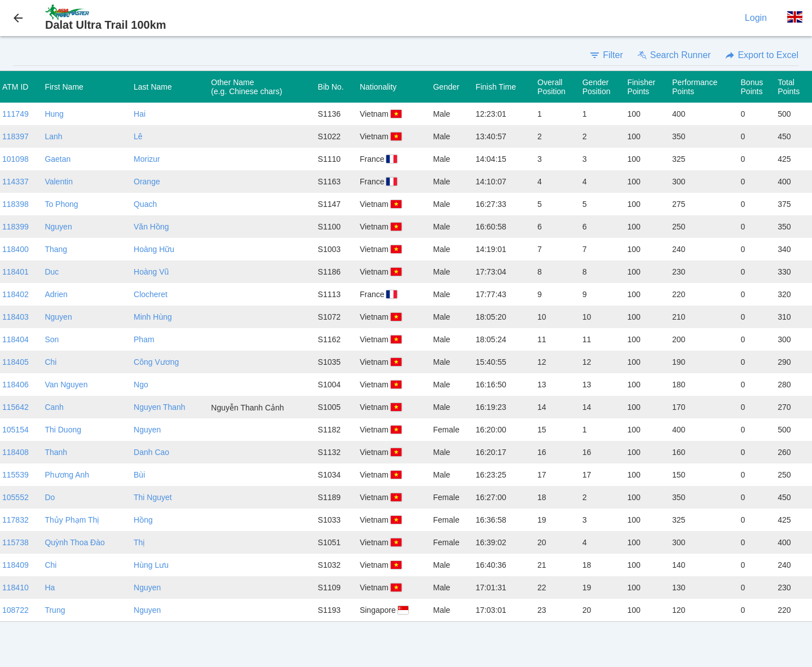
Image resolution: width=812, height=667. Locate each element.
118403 (16, 317)
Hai (140, 114)
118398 (16, 204)
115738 (16, 542)
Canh (54, 407)
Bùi (139, 475)
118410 (16, 588)
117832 (16, 520)
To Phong (61, 204)
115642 (16, 407)
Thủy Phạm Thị (72, 520)
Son (52, 339)
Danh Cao (151, 452)
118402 (16, 294)
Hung (54, 114)
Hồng (143, 520)
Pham (144, 339)
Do (50, 497)
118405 (16, 362)
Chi (50, 362)
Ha (50, 588)
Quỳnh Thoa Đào (74, 542)
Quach (145, 204)
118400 (16, 249)
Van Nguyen (66, 385)
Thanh (56, 452)
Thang (56, 249)
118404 (16, 339)
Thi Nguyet (153, 497)
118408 (16, 452)
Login (756, 18)
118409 (16, 565)
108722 (16, 610)
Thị (139, 542)
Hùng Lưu (151, 565)
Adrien (56, 294)
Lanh (53, 136)
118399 (16, 227)
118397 (16, 136)
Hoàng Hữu (154, 249)
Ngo (141, 385)
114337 (16, 182)
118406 (16, 385)
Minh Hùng (153, 317)
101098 (16, 159)
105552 (16, 497)
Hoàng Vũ (151, 272)
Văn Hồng (151, 227)
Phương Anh (67, 475)
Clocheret (151, 294)
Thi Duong (63, 430)
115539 (16, 475)
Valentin (59, 182)
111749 (16, 114)
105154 (16, 430)
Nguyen (58, 227)
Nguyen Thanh (160, 407)
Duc (52, 272)
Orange (147, 182)
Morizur (147, 159)
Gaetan (58, 159)
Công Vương (156, 362)
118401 (16, 272)
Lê (138, 136)
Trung (55, 610)
